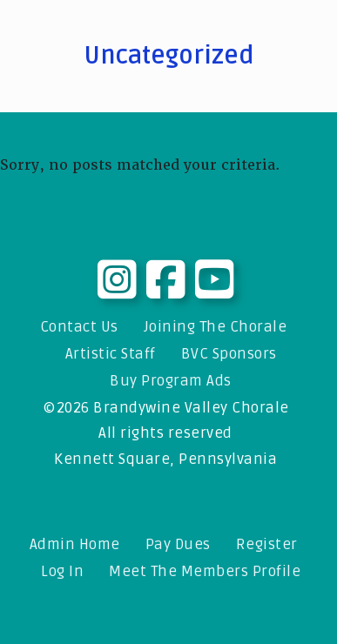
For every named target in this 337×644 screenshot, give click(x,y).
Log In (62, 571)
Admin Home (75, 544)
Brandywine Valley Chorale (191, 408)
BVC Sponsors (229, 354)
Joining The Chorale (216, 327)
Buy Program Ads (171, 381)
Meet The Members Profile (205, 571)
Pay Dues (178, 544)
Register (267, 544)
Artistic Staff (111, 354)
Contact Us (79, 327)
